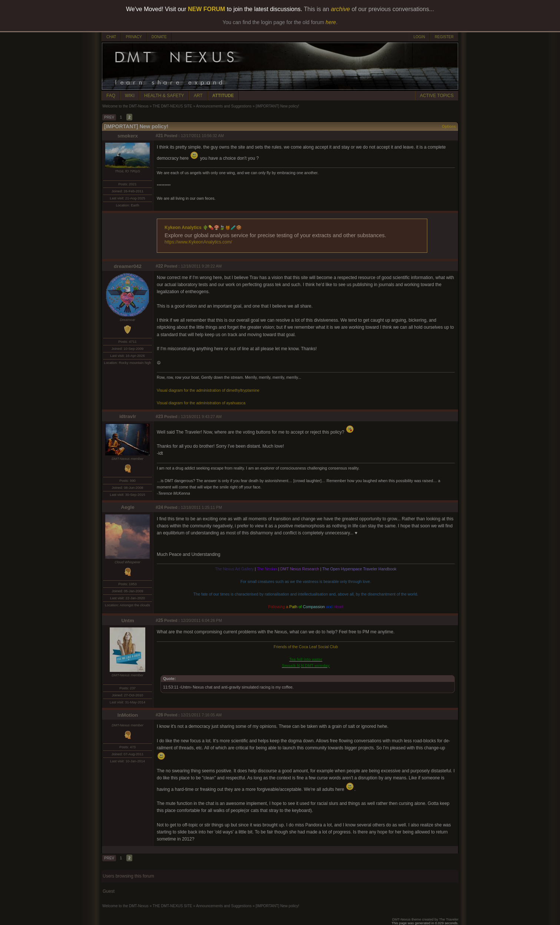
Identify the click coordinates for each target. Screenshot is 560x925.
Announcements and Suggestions (224, 106)
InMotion (128, 715)
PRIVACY (134, 37)
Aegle (127, 507)
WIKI (130, 96)
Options (449, 127)
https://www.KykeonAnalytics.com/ (198, 242)
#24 (159, 507)
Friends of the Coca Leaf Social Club (306, 647)
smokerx (128, 136)
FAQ (111, 96)
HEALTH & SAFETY (164, 96)
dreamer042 (128, 266)
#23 (159, 417)
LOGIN (419, 37)
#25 (159, 620)
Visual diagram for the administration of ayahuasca (201, 403)
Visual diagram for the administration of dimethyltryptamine (208, 390)
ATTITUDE (223, 96)
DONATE (159, 37)
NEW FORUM (206, 9)
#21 (159, 136)
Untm (127, 621)
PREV (109, 117)
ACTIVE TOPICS (437, 96)
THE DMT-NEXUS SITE (173, 106)
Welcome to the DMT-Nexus (125, 106)
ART (198, 96)
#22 (159, 266)
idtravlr (128, 416)
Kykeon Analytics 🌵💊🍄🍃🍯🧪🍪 (203, 228)
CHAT (111, 37)
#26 (159, 715)
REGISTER (444, 37)
